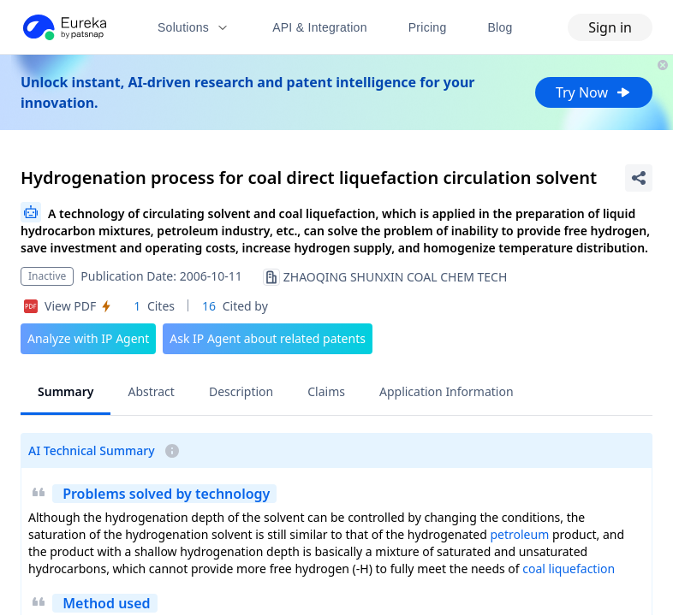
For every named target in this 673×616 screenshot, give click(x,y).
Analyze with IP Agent (88, 338)
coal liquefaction (569, 569)
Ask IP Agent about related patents (268, 338)
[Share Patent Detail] (639, 178)
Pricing (428, 27)
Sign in (610, 27)
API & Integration (320, 27)
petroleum (519, 534)
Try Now (594, 92)
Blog (500, 27)
